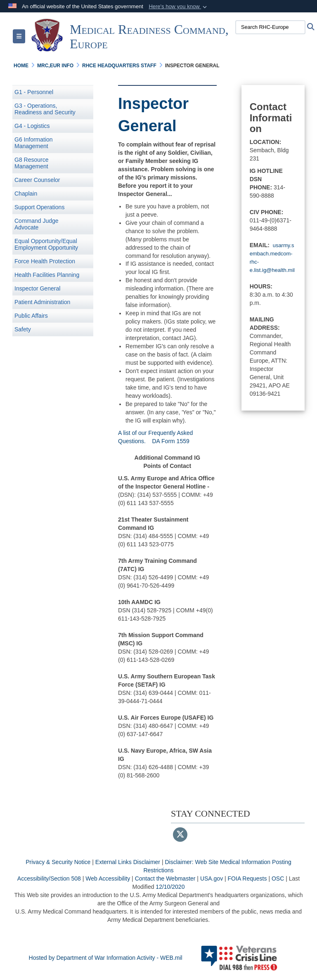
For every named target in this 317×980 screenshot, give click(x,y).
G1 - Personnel (34, 92)
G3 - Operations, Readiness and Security (45, 109)
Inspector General (37, 288)
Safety (23, 329)
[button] (179, 7)
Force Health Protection (45, 261)
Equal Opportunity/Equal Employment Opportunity (46, 244)
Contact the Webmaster (165, 878)
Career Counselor (37, 180)
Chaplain (26, 194)
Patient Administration (42, 302)
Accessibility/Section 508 (49, 878)
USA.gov (212, 878)
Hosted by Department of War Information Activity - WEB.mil (106, 958)
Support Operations (39, 207)
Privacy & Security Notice (58, 862)
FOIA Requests (247, 878)
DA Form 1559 (171, 441)
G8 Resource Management (31, 163)
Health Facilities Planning (47, 275)
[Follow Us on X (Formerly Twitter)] (180, 835)
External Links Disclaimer (128, 862)
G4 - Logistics (32, 126)
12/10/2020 (170, 887)
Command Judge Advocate (37, 224)
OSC (278, 878)
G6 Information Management (34, 143)
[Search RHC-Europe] (270, 27)
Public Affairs (31, 316)
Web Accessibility (108, 878)
